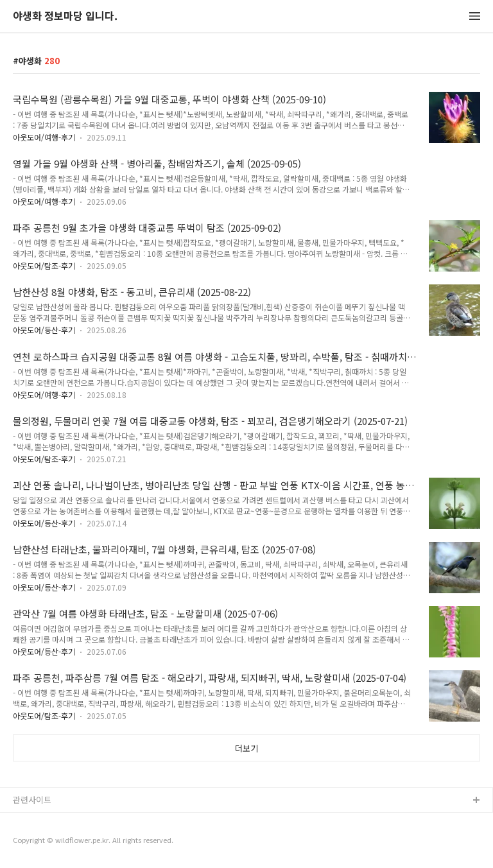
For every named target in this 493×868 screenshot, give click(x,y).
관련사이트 (32, 800)
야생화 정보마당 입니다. (65, 16)
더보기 (246, 748)
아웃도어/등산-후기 (44, 330)
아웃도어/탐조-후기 (44, 265)
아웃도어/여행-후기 (44, 137)
